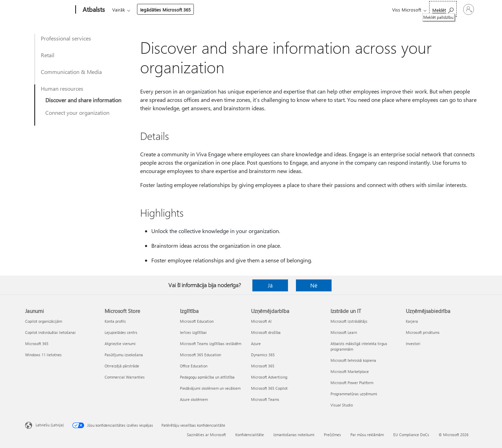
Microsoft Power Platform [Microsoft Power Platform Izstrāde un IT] (352, 383)
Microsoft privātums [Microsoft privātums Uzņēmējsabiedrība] (423, 332)
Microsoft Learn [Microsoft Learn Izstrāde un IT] (344, 332)
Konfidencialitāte (250, 435)
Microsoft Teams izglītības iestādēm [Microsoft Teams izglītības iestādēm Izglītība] (211, 344)
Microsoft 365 (125, 10)
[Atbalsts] (93, 10)
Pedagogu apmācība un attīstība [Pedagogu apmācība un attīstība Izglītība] (207, 377)
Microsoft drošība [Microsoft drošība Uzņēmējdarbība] (266, 332)
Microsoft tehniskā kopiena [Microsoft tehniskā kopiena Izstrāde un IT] (353, 360)
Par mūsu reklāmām (367, 435)
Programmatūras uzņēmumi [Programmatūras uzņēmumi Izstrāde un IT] (354, 394)
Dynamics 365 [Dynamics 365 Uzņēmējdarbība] (263, 355)
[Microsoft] (49, 10)
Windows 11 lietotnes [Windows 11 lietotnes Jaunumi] (43, 355)
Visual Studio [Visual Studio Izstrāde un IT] (342, 405)
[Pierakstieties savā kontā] (454, 9)
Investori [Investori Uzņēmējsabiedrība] (413, 344)
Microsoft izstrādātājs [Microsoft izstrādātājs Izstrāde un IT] (349, 321)
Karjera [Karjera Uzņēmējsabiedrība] (412, 321)
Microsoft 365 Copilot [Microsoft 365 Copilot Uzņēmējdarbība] (269, 388)
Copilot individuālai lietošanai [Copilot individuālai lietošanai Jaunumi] (50, 332)
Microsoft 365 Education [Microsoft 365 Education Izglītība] (200, 355)
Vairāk (230, 10)
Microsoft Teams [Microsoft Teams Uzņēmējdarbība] (265, 399)
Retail (48, 55)
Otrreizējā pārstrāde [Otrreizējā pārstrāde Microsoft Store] (122, 366)
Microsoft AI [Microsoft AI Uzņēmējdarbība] (261, 321)
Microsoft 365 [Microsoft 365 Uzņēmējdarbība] (263, 366)
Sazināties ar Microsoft (206, 435)
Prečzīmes (332, 435)
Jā (270, 285)
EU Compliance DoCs (411, 435)
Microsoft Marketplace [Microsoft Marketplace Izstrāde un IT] (350, 371)
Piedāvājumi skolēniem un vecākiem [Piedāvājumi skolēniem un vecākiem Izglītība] (210, 388)
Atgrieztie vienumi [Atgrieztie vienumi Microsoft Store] (120, 344)
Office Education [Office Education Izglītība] (194, 366)
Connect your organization (77, 113)
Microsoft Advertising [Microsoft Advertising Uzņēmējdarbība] (269, 377)
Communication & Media (71, 72)
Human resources (62, 88)
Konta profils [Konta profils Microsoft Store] (115, 321)
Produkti (176, 10)
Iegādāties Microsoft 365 (277, 10)
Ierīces (204, 10)
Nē (314, 285)
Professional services (66, 38)
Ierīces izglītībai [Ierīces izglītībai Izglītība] (193, 332)
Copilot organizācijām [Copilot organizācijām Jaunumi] (44, 321)
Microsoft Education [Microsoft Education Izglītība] (197, 321)
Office (153, 10)
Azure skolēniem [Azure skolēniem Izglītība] (194, 399)
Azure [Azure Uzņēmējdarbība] (256, 344)
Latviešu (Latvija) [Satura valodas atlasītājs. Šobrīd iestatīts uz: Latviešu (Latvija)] (50, 425)
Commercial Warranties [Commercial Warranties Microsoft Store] (125, 377)
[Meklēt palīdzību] (414, 9)
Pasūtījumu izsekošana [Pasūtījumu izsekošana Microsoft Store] (124, 355)
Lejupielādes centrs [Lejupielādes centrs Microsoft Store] (121, 332)
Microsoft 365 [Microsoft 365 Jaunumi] (37, 344)
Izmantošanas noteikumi (294, 435)
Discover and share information (83, 100)
